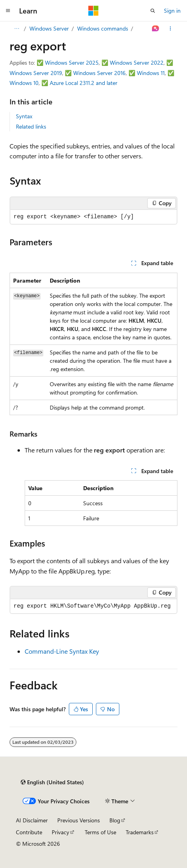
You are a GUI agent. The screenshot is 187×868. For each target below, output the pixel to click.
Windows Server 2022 (137, 63)
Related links (31, 126)
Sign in (172, 11)
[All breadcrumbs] (17, 29)
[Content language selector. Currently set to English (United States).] (52, 782)
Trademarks (140, 832)
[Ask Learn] (156, 29)
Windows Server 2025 (72, 63)
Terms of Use (100, 832)
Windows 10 (24, 83)
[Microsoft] (93, 11)
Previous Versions (79, 820)
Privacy (60, 832)
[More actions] (170, 29)
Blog (115, 820)
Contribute (29, 832)
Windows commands (103, 28)
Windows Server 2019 (36, 73)
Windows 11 (151, 73)
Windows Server (49, 28)
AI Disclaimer (32, 820)
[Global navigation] (8, 11)
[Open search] (153, 11)
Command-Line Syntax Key (62, 651)
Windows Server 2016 (99, 73)
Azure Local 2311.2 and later (84, 83)
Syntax (24, 116)
